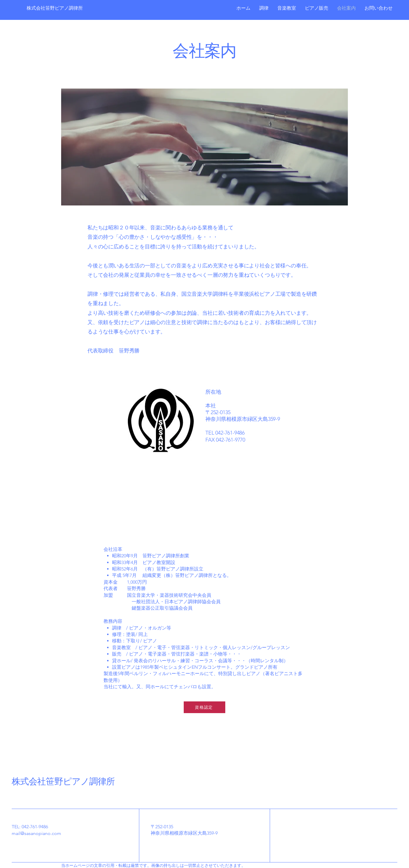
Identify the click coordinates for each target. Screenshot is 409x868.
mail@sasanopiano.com (36, 833)
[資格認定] (204, 707)
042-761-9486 (35, 827)
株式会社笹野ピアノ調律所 (63, 782)
